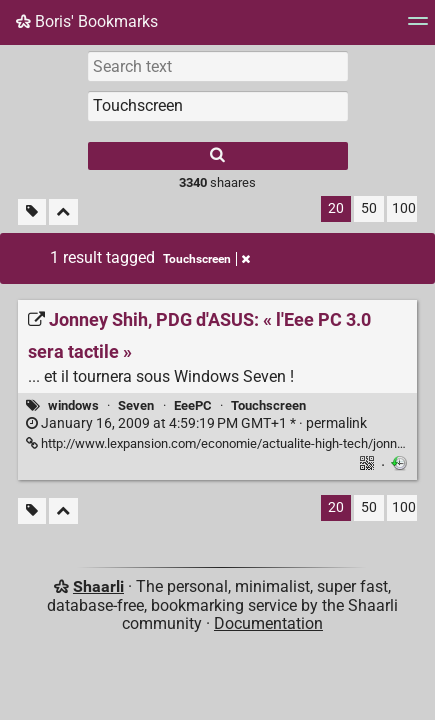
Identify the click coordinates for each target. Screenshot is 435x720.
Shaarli (98, 586)
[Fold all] (63, 212)
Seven (136, 405)
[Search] (218, 156)
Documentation (268, 623)
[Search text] (218, 66)
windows (73, 405)
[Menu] (418, 27)
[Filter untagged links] (32, 212)
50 (369, 208)
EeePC (193, 405)
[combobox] (218, 106)
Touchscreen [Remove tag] (206, 259)
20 (336, 208)
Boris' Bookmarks (87, 21)
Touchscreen (268, 405)
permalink (196, 423)
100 (404, 208)
